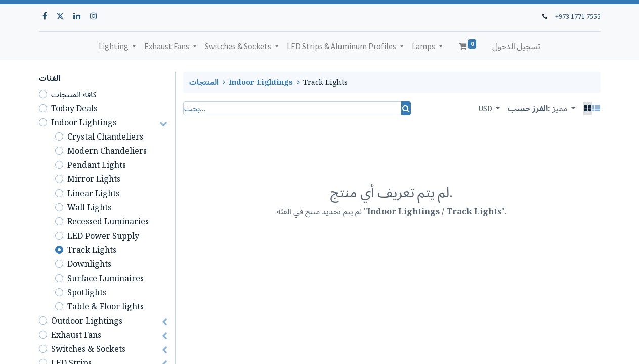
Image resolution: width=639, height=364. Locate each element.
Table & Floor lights (105, 306)
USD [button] (486, 108)
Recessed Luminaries (108, 221)
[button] (564, 108)
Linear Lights (93, 193)
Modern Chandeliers (107, 151)
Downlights (89, 264)
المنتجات (204, 82)
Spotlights (87, 292)
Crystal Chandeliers (105, 136)
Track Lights (92, 250)
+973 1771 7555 (578, 16)
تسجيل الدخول (516, 46)
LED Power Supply (103, 236)
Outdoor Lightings (87, 321)
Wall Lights (89, 207)
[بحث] (406, 108)
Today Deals (74, 108)
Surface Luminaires (105, 278)
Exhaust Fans (76, 335)
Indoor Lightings (84, 122)
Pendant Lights (97, 165)
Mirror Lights (94, 179)
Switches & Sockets (88, 349)
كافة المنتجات (74, 94)
